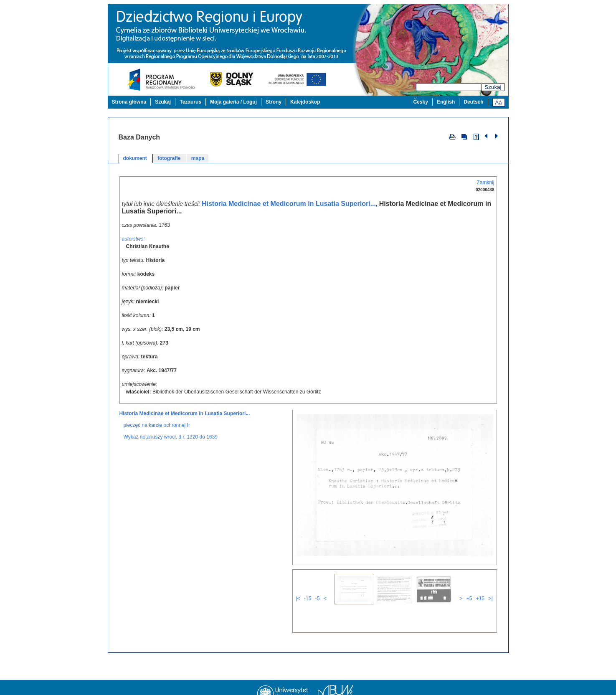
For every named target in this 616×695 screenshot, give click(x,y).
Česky (421, 102)
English (446, 102)
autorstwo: (133, 239)
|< (298, 593)
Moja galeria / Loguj (233, 102)
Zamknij (485, 183)
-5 (318, 593)
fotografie (170, 158)
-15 (308, 593)
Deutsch (473, 102)
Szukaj (493, 87)
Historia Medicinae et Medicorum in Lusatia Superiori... (289, 204)
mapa (198, 158)
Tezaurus (190, 102)
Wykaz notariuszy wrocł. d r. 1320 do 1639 (171, 431)
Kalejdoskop (305, 102)
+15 (480, 593)
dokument (136, 158)
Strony (274, 102)
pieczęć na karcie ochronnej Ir (157, 420)
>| (490, 593)
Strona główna (129, 102)
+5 (469, 593)
